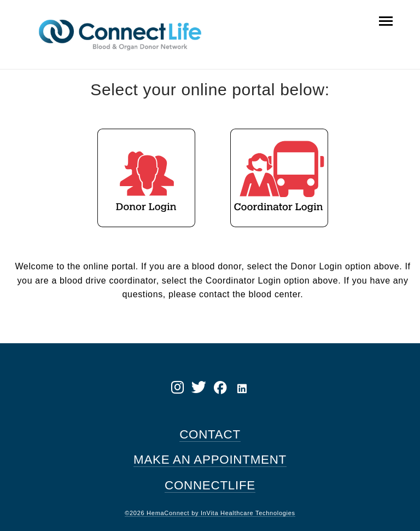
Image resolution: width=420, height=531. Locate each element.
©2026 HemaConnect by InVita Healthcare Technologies (210, 513)
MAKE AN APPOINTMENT (210, 460)
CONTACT (210, 434)
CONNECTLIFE (210, 485)
